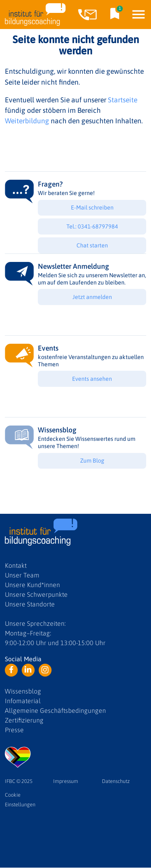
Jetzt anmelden (92, 297)
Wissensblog (23, 691)
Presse (14, 730)
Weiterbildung (27, 121)
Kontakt (16, 565)
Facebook (11, 670)
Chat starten (92, 245)
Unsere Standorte (30, 604)
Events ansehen (92, 379)
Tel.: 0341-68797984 (92, 226)
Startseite (123, 100)
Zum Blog (92, 461)
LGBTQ (18, 757)
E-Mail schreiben (92, 208)
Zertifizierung (24, 720)
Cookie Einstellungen (20, 800)
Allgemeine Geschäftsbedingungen (55, 710)
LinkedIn (28, 670)
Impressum (66, 781)
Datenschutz (116, 781)
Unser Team (22, 575)
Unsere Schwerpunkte (36, 594)
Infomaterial (23, 701)
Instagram (45, 670)
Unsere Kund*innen (32, 585)
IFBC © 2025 (19, 781)
